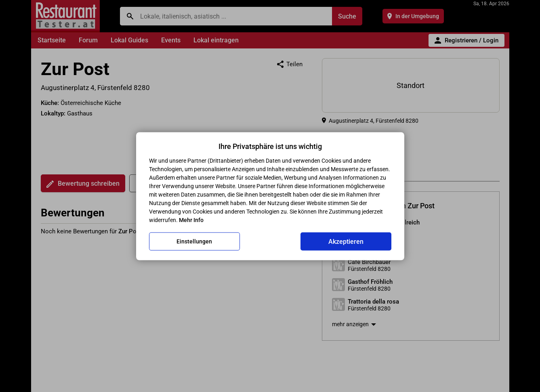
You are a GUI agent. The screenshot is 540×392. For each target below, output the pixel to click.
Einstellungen (194, 241)
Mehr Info (191, 220)
